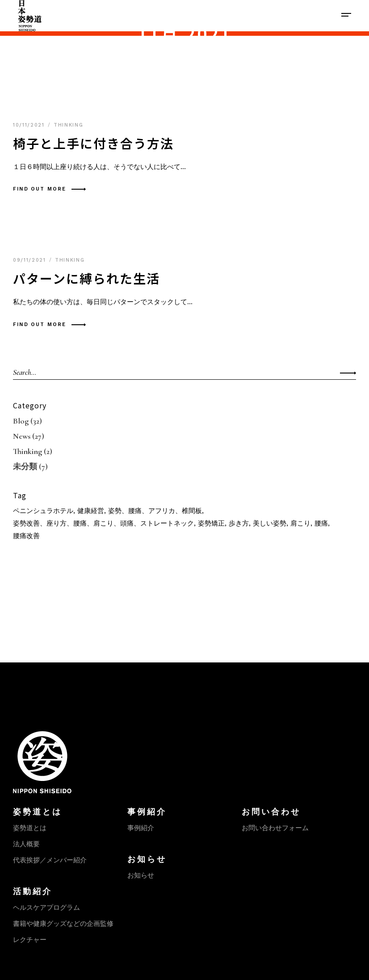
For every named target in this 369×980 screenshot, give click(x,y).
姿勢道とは (30, 828)
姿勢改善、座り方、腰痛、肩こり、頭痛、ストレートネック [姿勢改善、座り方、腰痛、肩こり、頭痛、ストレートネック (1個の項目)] (103, 523)
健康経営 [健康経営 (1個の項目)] (91, 511)
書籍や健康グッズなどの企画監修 (63, 924)
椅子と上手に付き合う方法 (93, 143)
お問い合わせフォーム (275, 828)
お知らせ (141, 875)
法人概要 (26, 844)
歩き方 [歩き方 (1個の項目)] (239, 523)
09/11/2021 (31, 260)
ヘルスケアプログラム (46, 908)
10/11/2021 (30, 125)
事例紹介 (141, 828)
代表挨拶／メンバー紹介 (50, 860)
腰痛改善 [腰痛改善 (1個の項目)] (26, 536)
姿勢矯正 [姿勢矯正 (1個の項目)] (211, 523)
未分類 (25, 467)
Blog (21, 421)
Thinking (68, 125)
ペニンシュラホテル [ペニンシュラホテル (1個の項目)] (43, 511)
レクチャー (30, 940)
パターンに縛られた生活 (86, 278)
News (22, 436)
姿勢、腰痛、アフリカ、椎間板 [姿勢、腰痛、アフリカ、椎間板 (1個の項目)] (155, 511)
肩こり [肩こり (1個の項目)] (300, 523)
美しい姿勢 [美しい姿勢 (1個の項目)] (270, 523)
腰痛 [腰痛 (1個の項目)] (321, 523)
